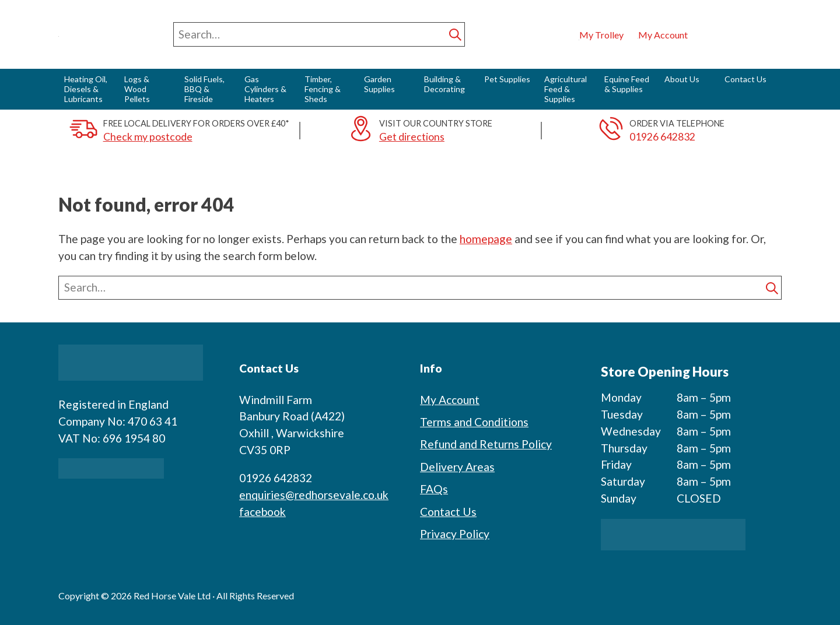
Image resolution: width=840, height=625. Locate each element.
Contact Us (745, 79)
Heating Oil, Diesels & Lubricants (86, 89)
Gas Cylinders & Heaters (265, 89)
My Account (450, 400)
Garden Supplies (379, 84)
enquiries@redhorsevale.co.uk (314, 495)
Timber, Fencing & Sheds (323, 89)
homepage (486, 239)
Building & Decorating (444, 84)
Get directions (412, 137)
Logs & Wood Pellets (137, 89)
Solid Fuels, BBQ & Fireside (204, 89)
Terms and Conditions (474, 422)
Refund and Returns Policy (486, 444)
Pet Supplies (507, 79)
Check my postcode (148, 137)
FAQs (434, 489)
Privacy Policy (455, 534)
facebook (262, 512)
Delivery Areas (457, 467)
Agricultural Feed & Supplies (566, 89)
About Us (682, 79)
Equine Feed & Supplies (627, 84)
